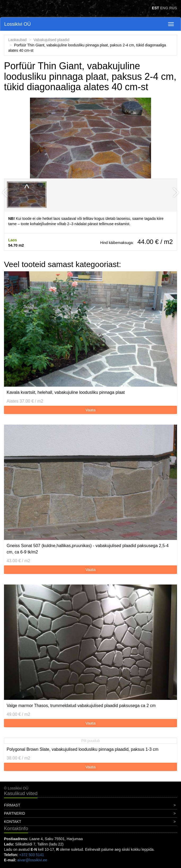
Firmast (12, 805)
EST (155, 8)
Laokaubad (17, 40)
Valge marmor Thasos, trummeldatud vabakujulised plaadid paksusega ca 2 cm (81, 706)
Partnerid (15, 813)
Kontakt (13, 822)
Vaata (90, 410)
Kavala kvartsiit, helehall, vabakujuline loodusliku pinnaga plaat (66, 392)
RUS (173, 8)
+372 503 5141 (32, 855)
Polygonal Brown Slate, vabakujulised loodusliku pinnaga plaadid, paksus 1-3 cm (83, 749)
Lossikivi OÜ (17, 24)
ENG (164, 8)
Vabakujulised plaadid (51, 40)
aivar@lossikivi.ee (32, 860)
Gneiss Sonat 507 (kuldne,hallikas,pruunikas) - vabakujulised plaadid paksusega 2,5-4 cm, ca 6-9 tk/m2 (88, 549)
